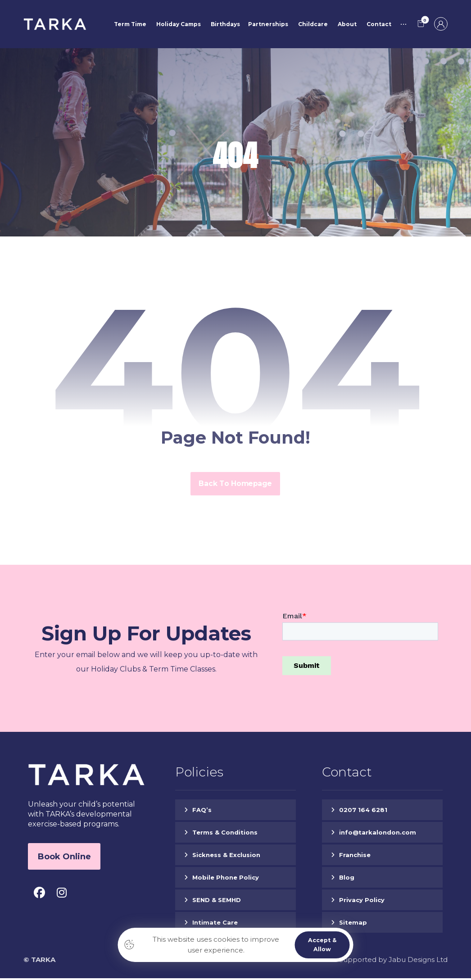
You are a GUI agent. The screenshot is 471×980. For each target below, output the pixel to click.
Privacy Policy (362, 902)
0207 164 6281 (363, 812)
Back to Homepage (235, 485)
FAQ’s (202, 812)
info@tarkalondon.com (378, 834)
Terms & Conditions (225, 834)
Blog (347, 879)
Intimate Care (215, 924)
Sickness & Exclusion (226, 857)
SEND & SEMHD (217, 902)
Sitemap (353, 924)
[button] (421, 24)
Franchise (355, 857)
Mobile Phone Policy (226, 879)
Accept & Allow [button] (322, 944)
